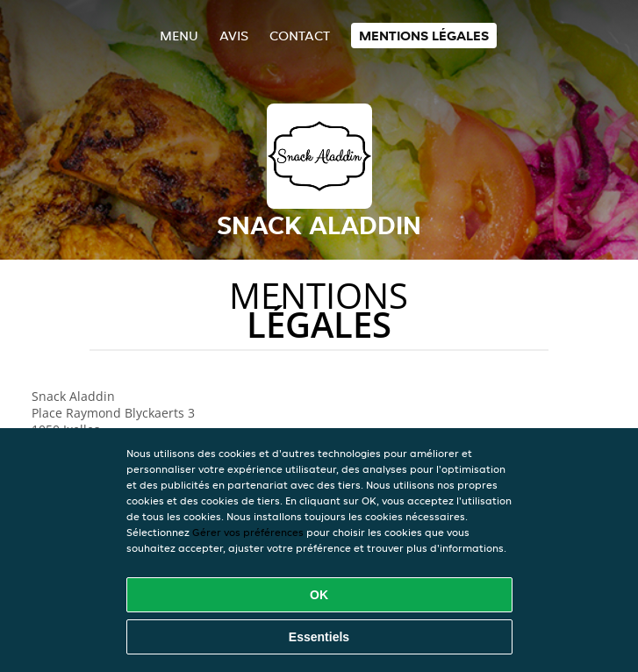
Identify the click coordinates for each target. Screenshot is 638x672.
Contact (300, 36)
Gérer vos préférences (248, 532)
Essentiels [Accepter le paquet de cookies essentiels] (319, 637)
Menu (179, 36)
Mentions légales (424, 36)
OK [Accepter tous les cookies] (319, 595)
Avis (234, 36)
